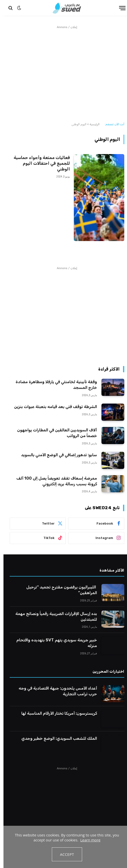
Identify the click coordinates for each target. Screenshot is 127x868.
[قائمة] (119, 8)
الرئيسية (91, 124)
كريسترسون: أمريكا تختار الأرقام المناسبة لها (56, 713)
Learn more (87, 840)
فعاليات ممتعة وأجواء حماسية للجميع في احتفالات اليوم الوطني (38, 163)
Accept (64, 854)
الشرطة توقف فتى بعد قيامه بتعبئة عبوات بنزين (52, 407)
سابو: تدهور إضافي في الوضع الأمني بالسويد (56, 455)
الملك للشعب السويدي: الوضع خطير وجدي (56, 738)
